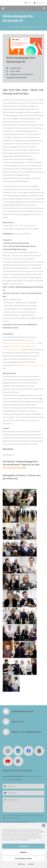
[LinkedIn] (18, 751)
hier (14, 234)
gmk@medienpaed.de (22, 711)
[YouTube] (8, 761)
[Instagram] (8, 751)
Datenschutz (21, 864)
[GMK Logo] (10, 3)
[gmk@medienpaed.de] (7, 711)
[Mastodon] (18, 761)
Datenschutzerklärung (11, 818)
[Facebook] (29, 751)
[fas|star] (39, 751)
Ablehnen (24, 852)
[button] (44, 825)
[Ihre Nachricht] (23, 805)
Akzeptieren (23, 846)
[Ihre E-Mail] (23, 793)
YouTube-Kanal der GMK (15, 468)
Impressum (31, 864)
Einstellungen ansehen (23, 858)
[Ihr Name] (23, 786)
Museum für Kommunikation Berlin (31, 365)
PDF (14, 455)
